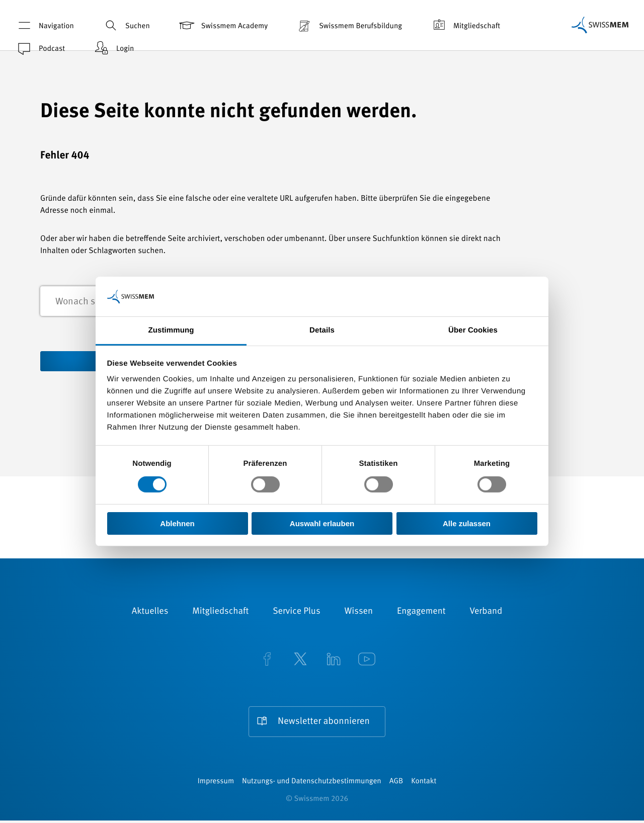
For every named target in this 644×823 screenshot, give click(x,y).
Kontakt (424, 784)
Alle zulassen (467, 523)
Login (113, 48)
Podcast (40, 48)
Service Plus (296, 613)
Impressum (216, 784)
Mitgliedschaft (465, 25)
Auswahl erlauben (322, 523)
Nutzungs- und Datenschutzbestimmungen (312, 784)
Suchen (126, 25)
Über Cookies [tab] (473, 330)
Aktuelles (150, 613)
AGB (396, 784)
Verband (486, 613)
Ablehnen (177, 523)
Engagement (421, 613)
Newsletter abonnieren (324, 723)
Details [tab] (322, 330)
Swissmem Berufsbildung (349, 25)
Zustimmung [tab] (171, 330)
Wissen (359, 613)
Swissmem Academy (223, 25)
